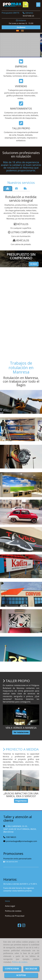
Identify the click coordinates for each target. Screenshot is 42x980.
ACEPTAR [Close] (21, 975)
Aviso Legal (10, 906)
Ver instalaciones (21, 732)
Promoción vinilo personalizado (17, 859)
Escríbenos (21, 27)
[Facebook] (19, 926)
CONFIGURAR (12, 969)
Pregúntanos (21, 801)
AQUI (34, 264)
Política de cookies (20, 962)
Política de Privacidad (15, 916)
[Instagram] (24, 926)
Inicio (7, 901)
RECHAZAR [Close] (31, 969)
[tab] (8, 189)
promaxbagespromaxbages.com (22, 841)
